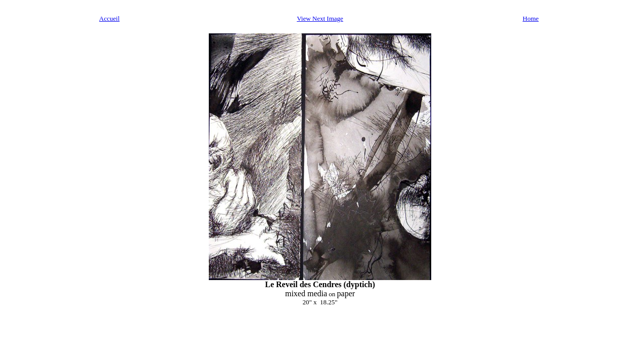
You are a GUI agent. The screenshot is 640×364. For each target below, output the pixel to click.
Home (531, 18)
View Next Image (320, 18)
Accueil (109, 18)
